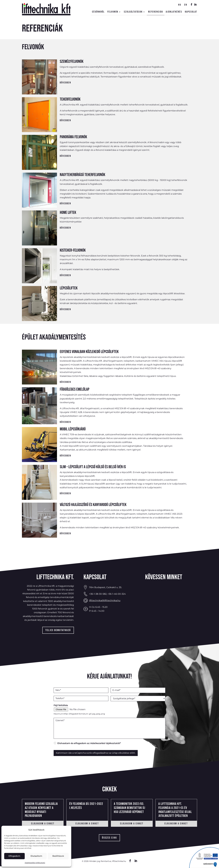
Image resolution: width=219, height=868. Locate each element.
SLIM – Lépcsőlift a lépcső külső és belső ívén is (93, 467)
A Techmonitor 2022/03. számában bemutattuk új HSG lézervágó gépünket (129, 808)
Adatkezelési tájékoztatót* (106, 743)
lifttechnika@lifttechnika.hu (105, 600)
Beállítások (58, 856)
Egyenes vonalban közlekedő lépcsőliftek (89, 352)
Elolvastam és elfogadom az (89, 743)
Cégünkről (98, 12)
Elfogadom (14, 856)
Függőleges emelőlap (75, 389)
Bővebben (65, 83)
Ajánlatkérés (174, 12)
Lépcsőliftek (69, 288)
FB (191, 5)
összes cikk (109, 838)
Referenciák (156, 12)
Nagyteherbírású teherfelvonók (82, 175)
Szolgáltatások (133, 12)
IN (195, 5)
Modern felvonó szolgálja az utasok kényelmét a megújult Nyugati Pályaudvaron (41, 810)
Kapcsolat (191, 12)
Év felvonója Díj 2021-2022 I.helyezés (86, 806)
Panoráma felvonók (73, 137)
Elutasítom (36, 856)
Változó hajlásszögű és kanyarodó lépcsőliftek (93, 505)
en (186, 5)
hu (180, 5)
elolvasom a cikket (43, 824)
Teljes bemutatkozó (58, 630)
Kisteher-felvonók (73, 250)
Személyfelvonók (72, 62)
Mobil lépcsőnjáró (73, 429)
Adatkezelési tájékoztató (35, 863)
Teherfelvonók (70, 99)
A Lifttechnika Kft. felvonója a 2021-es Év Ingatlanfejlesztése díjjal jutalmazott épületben (175, 810)
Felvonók (113, 12)
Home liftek (68, 213)
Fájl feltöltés (61, 705)
